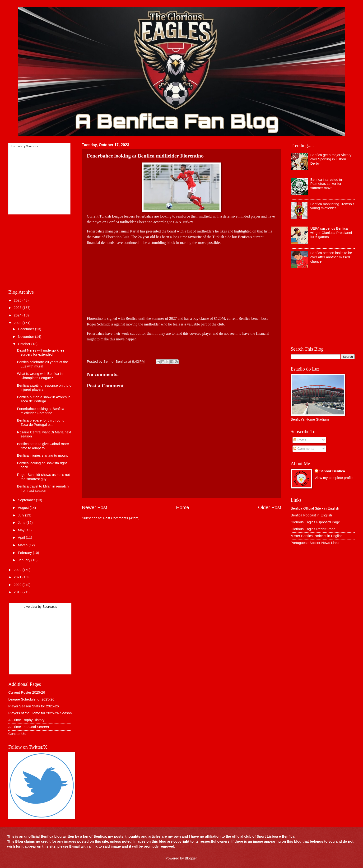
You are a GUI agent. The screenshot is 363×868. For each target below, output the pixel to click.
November (26, 337)
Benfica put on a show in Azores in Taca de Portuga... (44, 399)
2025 (18, 308)
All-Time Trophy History (26, 720)
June (22, 523)
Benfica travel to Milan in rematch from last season (43, 488)
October (24, 344)
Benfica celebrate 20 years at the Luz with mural (43, 364)
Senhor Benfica (332, 471)
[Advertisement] (98, 279)
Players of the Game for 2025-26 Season (40, 713)
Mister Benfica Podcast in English (316, 536)
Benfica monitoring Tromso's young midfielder (332, 206)
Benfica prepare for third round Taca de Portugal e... (41, 422)
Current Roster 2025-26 (27, 692)
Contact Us (17, 734)
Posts (300, 440)
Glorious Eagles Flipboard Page (315, 522)
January (24, 560)
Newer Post (94, 507)
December (26, 329)
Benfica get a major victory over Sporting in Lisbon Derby (331, 159)
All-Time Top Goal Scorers (29, 727)
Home (183, 507)
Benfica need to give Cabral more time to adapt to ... (43, 446)
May (22, 530)
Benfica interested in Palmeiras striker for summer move (326, 184)
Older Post (270, 507)
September (27, 500)
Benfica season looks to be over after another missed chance (331, 257)
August (24, 508)
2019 (18, 592)
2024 (18, 315)
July (21, 515)
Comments (304, 449)
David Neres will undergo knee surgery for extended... (41, 353)
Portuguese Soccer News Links (315, 543)
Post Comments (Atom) (121, 518)
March (23, 545)
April (22, 538)
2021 (18, 577)
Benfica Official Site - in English (315, 508)
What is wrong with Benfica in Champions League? (40, 376)
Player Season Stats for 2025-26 (34, 706)
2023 (18, 323)
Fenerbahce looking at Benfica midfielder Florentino (41, 411)
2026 (18, 300)
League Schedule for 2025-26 (31, 699)
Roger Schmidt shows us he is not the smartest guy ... (44, 477)
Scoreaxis (32, 146)
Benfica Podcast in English (311, 515)
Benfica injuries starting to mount (42, 455)
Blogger (191, 858)
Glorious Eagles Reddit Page (313, 529)
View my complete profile (334, 478)
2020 (18, 585)
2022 (18, 570)
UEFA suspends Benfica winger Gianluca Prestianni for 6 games (331, 233)
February (25, 553)
